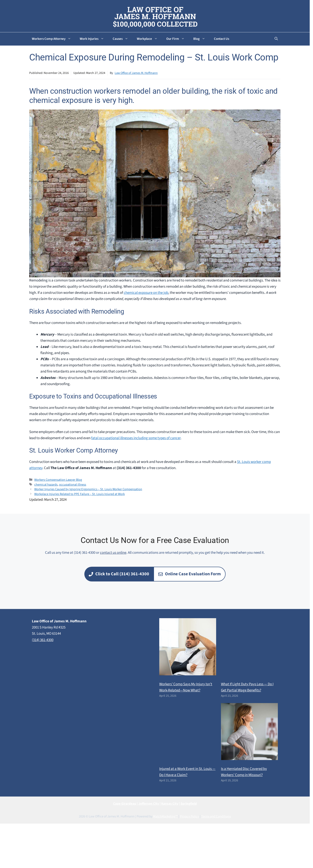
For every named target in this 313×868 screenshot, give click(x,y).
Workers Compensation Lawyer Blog (58, 480)
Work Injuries (94, 39)
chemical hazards (46, 485)
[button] (276, 39)
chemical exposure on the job (146, 293)
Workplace (149, 39)
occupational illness (73, 485)
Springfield (189, 804)
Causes (123, 39)
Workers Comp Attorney (54, 39)
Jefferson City (149, 804)
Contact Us (222, 39)
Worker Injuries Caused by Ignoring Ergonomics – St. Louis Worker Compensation (88, 489)
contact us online (113, 553)
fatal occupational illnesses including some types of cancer (136, 438)
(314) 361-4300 (43, 640)
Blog (201, 39)
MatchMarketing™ (165, 816)
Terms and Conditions (216, 816)
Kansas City (170, 804)
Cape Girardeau (125, 804)
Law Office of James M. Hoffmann (136, 73)
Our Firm (178, 39)
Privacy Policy (189, 816)
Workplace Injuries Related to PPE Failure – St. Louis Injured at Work (80, 494)
